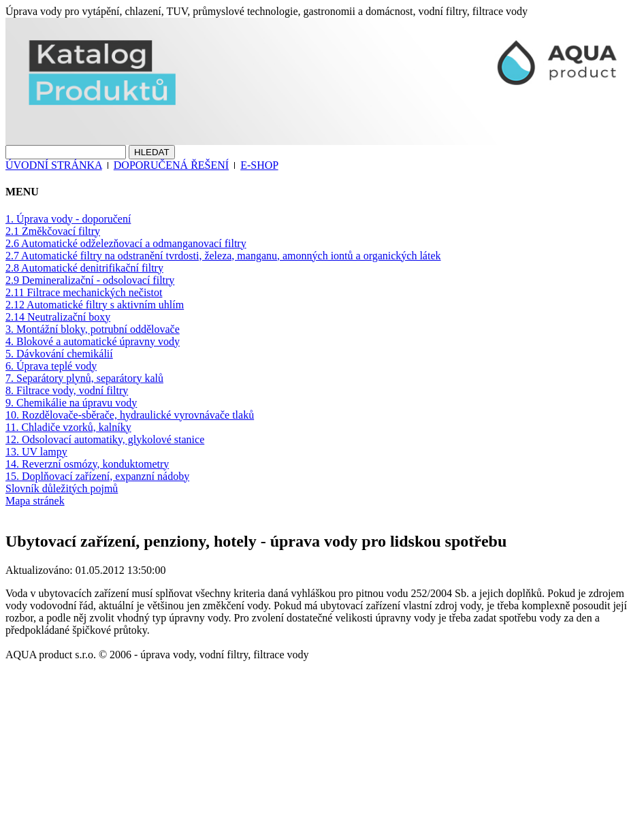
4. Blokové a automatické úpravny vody (93, 341)
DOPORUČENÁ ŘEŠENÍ (171, 165)
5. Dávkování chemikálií (59, 354)
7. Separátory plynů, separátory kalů (84, 378)
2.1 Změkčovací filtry (53, 231)
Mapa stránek (35, 501)
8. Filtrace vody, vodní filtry (67, 390)
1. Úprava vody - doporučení (68, 219)
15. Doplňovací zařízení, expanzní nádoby (97, 476)
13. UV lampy (36, 452)
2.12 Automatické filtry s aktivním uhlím (95, 305)
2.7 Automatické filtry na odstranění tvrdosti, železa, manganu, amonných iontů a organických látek (223, 256)
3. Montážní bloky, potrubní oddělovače (93, 329)
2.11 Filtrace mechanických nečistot (84, 292)
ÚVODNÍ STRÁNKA (54, 165)
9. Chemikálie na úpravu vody (71, 403)
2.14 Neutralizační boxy (58, 317)
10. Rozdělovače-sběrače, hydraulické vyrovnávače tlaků (130, 415)
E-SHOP (259, 165)
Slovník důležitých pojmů (62, 488)
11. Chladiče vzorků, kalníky (68, 427)
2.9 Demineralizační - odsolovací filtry (90, 280)
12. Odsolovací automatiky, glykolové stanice (105, 439)
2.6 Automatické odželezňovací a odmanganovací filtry (126, 243)
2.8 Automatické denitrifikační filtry (84, 268)
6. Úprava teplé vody (51, 366)
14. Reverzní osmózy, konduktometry (87, 464)
